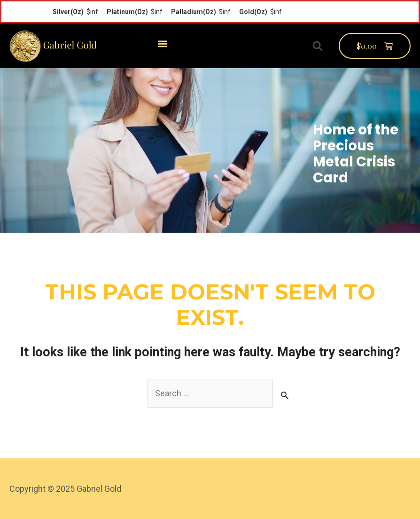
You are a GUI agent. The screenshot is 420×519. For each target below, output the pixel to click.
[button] (162, 43)
